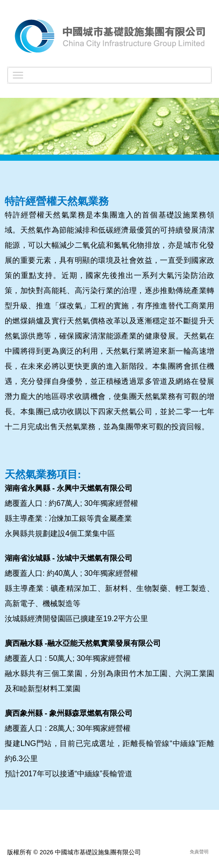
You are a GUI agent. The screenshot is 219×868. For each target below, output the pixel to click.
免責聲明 (199, 852)
